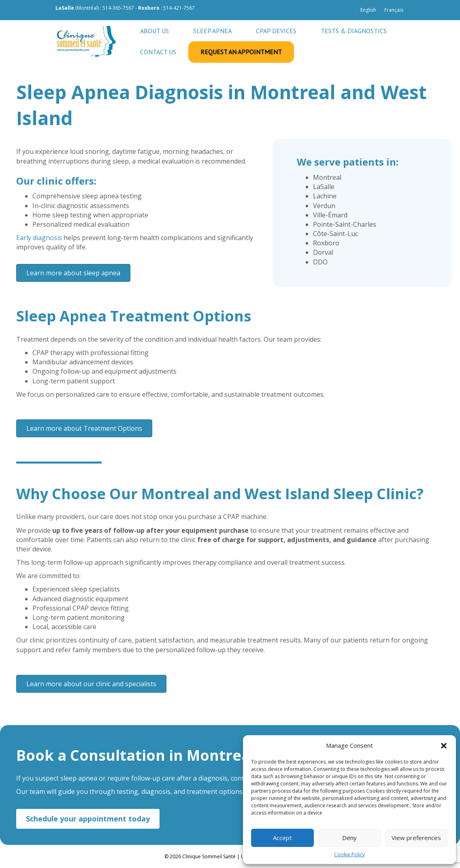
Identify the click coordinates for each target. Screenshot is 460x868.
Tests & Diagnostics (354, 31)
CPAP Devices (276, 31)
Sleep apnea (212, 31)
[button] (444, 746)
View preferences (416, 838)
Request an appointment (241, 52)
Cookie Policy (349, 854)
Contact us (158, 52)
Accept (282, 838)
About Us (154, 31)
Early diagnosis (39, 238)
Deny (349, 838)
